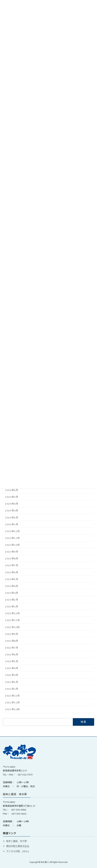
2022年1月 (12, 689)
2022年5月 (12, 661)
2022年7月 (12, 648)
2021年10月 (12, 709)
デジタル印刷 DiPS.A (18, 851)
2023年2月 (12, 600)
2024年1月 (12, 524)
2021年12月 (12, 696)
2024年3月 (12, 511)
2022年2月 (12, 682)
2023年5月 (12, 579)
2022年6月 (12, 655)
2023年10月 (12, 545)
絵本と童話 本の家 (15, 794)
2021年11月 (12, 702)
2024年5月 (12, 497)
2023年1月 (12, 607)
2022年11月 (12, 620)
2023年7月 (12, 565)
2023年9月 (12, 552)
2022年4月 (12, 668)
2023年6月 (12, 572)
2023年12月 (12, 531)
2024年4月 (12, 504)
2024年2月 (12, 518)
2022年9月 (12, 634)
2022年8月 (12, 641)
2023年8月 (12, 559)
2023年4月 (12, 586)
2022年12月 (12, 613)
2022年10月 (12, 627)
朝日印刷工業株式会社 (18, 846)
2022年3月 (12, 675)
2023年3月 (12, 593)
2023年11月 (12, 538)
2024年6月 (12, 490)
